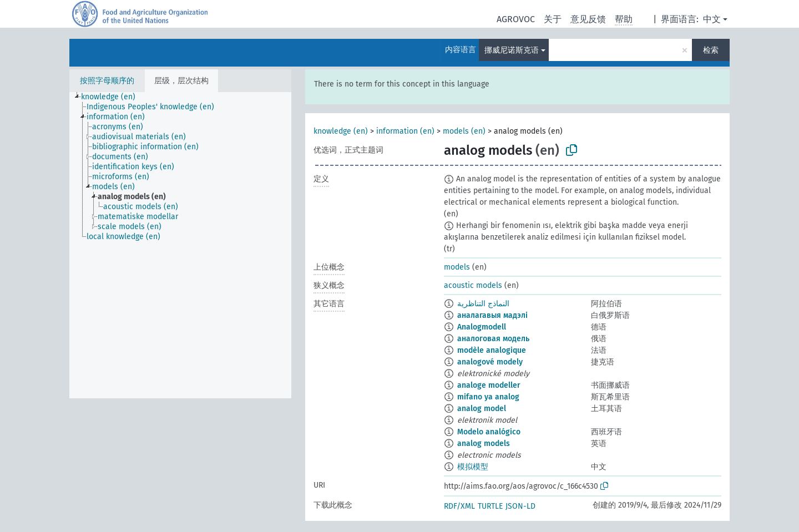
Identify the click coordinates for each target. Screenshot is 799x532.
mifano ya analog (488, 397)
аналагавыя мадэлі (492, 315)
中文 (712, 19)
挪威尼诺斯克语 (512, 50)
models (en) (464, 131)
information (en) (405, 131)
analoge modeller (489, 385)
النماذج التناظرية (483, 304)
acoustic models (473, 285)
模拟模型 (473, 467)
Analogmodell (482, 327)
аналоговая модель (493, 339)
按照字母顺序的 (107, 81)
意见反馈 (588, 19)
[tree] (180, 245)
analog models (484, 444)
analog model (482, 409)
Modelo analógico (489, 432)
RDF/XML (459, 506)
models (457, 267)
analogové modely (490, 362)
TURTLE (490, 506)
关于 (553, 19)
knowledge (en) (341, 131)
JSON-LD (520, 506)
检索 (711, 50)
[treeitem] (113, 97)
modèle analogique (492, 350)
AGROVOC (516, 19)
